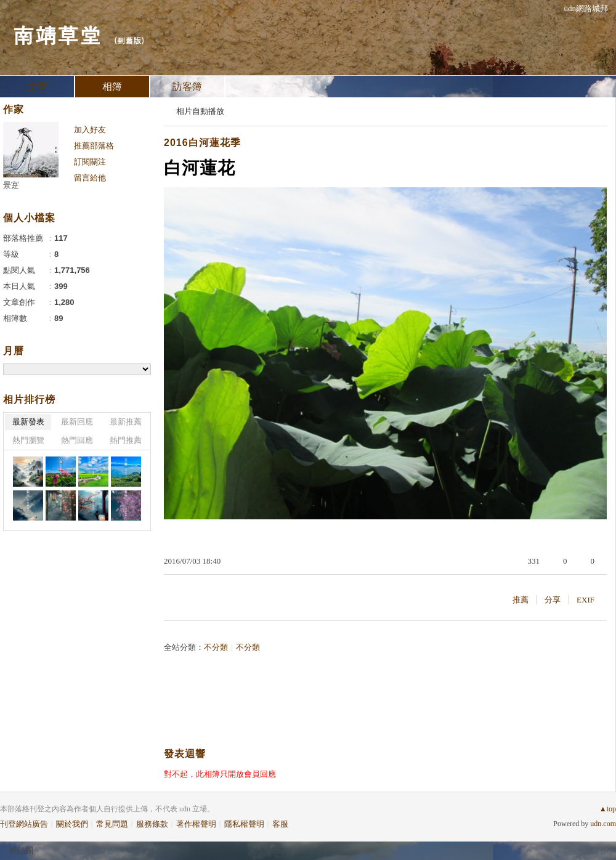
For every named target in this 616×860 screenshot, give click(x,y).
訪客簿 (187, 87)
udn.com (603, 824)
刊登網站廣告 (24, 824)
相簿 (112, 87)
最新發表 (28, 422)
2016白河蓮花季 (202, 143)
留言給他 (90, 178)
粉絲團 (21, 850)
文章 (37, 87)
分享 (553, 600)
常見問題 (112, 824)
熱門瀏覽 (28, 440)
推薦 (521, 600)
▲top (608, 809)
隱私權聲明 (244, 824)
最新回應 (77, 422)
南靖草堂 (57, 34)
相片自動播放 (200, 111)
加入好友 (90, 130)
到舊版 (129, 40)
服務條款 (152, 824)
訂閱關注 (90, 162)
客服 (280, 824)
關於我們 (72, 824)
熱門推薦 (126, 440)
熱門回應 (77, 440)
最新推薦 (126, 422)
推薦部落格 (94, 146)
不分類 (216, 647)
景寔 (11, 185)
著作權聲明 (196, 824)
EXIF (586, 600)
